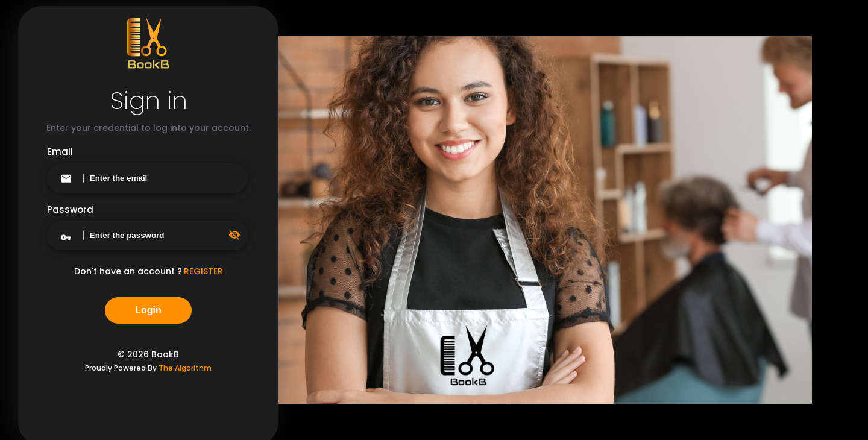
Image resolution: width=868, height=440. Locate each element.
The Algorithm (185, 368)
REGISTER (203, 271)
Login (148, 310)
